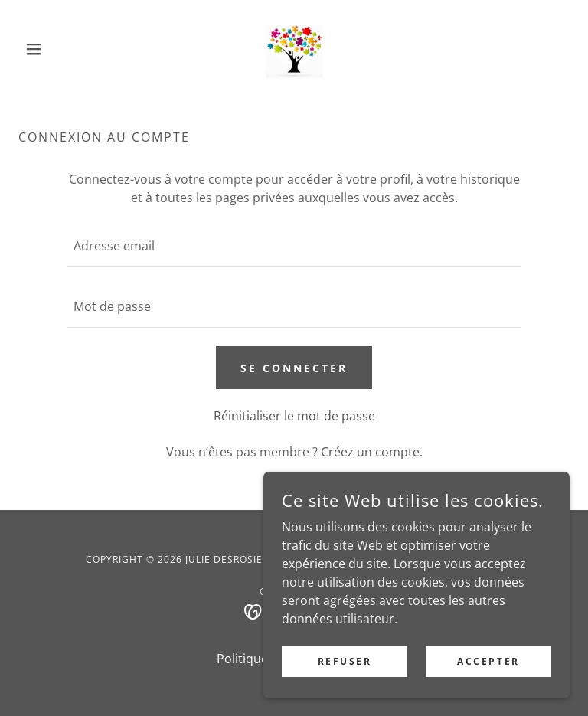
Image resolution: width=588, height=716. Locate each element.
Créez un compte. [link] (372, 452)
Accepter (488, 661)
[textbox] (294, 246)
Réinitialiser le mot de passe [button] (294, 416)
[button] (60, 49)
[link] (294, 49)
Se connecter (294, 368)
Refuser (345, 661)
